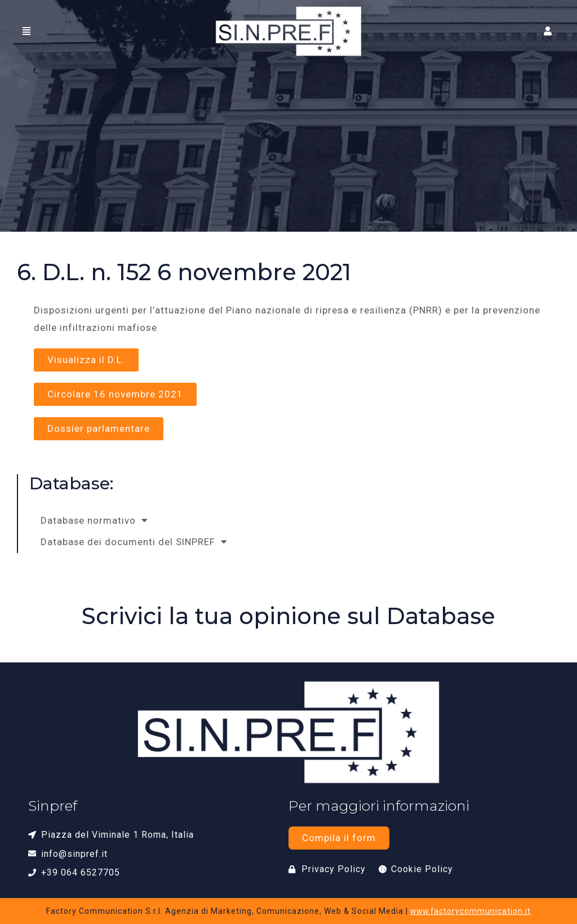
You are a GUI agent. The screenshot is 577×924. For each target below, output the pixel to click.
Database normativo (95, 521)
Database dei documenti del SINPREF (135, 542)
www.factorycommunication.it (471, 911)
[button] (549, 31)
